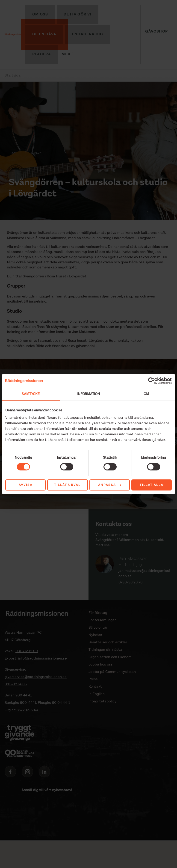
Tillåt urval (67, 485)
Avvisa (26, 485)
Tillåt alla (152, 485)
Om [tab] (146, 394)
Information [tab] (88, 394)
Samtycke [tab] (31, 394)
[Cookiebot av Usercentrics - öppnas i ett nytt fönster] (152, 381)
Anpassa (110, 485)
